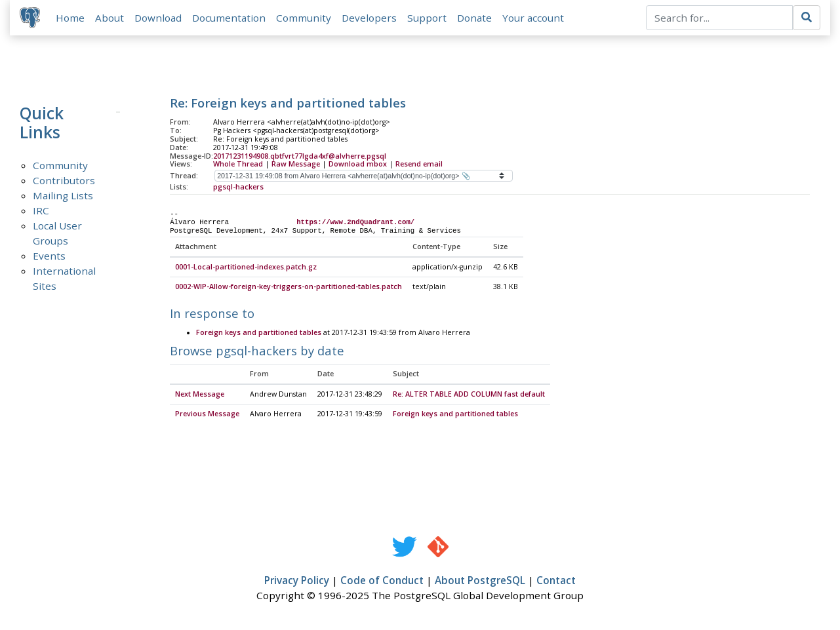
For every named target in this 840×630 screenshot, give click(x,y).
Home (71, 18)
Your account (534, 18)
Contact (556, 581)
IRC (41, 211)
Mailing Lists (63, 196)
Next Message (200, 395)
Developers (370, 18)
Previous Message (207, 415)
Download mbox (358, 165)
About (110, 18)
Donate (475, 18)
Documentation (230, 18)
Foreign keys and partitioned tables (259, 334)
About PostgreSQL (480, 581)
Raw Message (296, 165)
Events (49, 256)
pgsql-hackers (238, 187)
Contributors (64, 181)
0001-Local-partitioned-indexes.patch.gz (246, 268)
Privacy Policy (297, 581)
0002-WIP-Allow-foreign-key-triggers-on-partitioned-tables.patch (289, 288)
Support (428, 18)
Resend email (419, 165)
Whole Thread (238, 165)
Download (159, 18)
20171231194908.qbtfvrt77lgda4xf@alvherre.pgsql (300, 157)
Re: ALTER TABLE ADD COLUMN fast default (469, 395)
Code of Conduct (382, 581)
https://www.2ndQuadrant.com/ (355, 223)
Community (304, 18)
